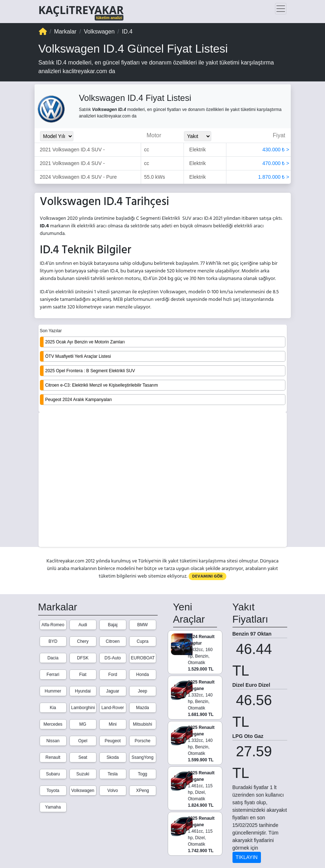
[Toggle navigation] (281, 9)
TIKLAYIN (247, 857)
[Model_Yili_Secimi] (57, 136)
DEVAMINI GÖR (207, 576)
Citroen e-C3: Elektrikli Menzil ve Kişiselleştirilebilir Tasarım (102, 385)
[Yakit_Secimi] (198, 136)
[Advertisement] (163, 480)
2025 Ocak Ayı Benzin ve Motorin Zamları (85, 342)
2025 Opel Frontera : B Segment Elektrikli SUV (90, 371)
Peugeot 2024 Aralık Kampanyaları (79, 400)
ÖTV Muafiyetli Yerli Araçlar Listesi (78, 356)
